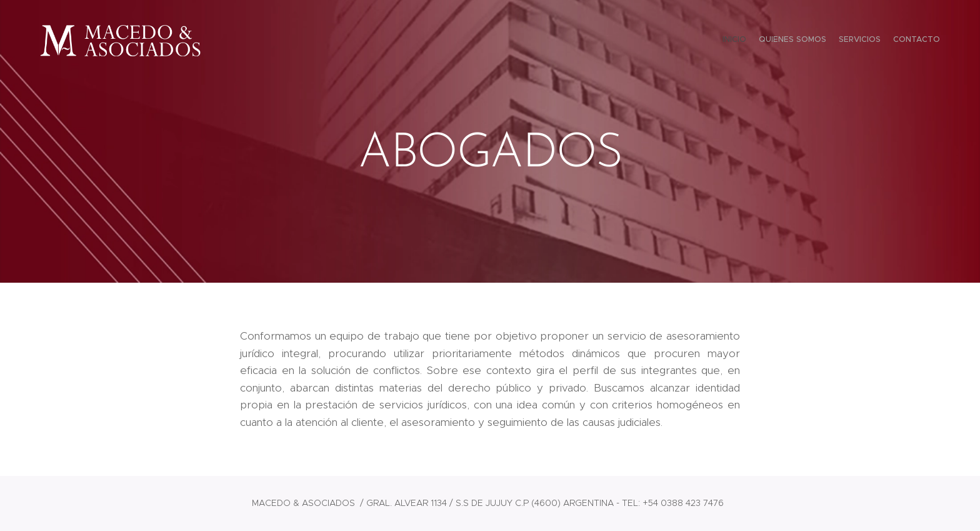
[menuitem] (904, 41)
